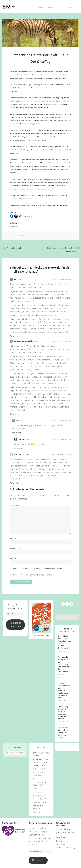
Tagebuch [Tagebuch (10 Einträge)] (43, 798)
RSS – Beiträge (63, 828)
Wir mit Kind (32, 345)
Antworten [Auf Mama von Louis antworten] (15, 482)
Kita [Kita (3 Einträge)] (34, 771)
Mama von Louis (20, 454)
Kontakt (71, 7)
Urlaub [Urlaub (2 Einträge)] (45, 801)
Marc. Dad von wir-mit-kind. (24, 340)
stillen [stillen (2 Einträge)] (35, 798)
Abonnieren (38, 859)
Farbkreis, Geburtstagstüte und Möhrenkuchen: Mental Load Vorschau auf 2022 (64, 690)
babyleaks (9, 7)
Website (13, 557)
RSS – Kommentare (65, 832)
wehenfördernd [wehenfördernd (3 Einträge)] (38, 804)
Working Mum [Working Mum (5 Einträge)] (37, 811)
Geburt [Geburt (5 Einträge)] (43, 765)
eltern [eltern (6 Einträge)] (46, 758)
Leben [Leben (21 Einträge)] (44, 778)
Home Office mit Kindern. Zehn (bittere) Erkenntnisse (63, 730)
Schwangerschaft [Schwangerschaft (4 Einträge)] (39, 795)
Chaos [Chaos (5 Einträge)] (48, 751)
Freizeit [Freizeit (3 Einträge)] (35, 765)
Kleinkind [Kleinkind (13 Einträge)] (41, 771)
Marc (16, 278)
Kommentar (15, 504)
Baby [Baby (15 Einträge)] (41, 751)
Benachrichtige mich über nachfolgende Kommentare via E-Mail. (37, 568)
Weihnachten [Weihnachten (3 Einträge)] (37, 808)
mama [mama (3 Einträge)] (35, 785)
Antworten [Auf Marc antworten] (15, 335)
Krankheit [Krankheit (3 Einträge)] (36, 778)
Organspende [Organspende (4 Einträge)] (37, 791)
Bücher (50, 7)
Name (13, 538)
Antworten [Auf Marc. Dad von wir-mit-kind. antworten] (15, 413)
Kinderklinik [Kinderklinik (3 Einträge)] (44, 768)
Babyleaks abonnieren (15, 624)
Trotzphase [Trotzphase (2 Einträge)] (37, 801)
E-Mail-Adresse (16, 548)
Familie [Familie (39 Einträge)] (35, 761)
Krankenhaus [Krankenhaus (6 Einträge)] (37, 775)
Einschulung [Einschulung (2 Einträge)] (37, 758)
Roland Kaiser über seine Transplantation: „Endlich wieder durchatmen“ (64, 641)
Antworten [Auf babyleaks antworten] (19, 447)
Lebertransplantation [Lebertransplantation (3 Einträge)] (40, 781)
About (61, 7)
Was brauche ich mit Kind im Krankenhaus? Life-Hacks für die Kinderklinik (64, 664)
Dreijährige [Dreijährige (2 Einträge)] (37, 755)
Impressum (60, 843)
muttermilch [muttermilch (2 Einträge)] (37, 788)
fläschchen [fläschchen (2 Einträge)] (44, 761)
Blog (40, 7)
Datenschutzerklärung (65, 847)
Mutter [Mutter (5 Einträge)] (42, 785)
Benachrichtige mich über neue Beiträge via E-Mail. (32, 574)
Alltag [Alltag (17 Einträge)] (35, 751)
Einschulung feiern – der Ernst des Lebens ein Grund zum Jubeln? (63, 712)
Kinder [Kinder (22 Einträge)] (35, 768)
